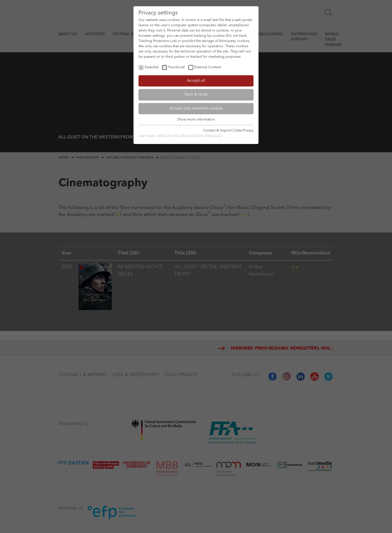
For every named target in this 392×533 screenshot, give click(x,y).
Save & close (196, 94)
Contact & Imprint (217, 130)
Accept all (196, 81)
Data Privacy (244, 130)
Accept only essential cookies (196, 108)
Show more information (196, 119)
